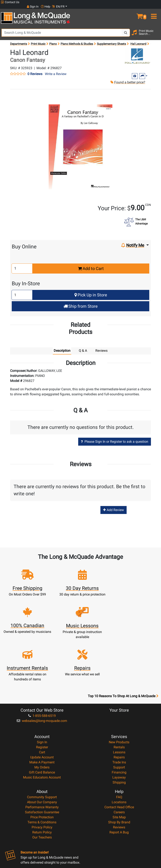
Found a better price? (127, 78)
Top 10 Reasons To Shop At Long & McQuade (123, 650)
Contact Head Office (119, 761)
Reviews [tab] (101, 346)
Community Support (42, 751)
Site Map (119, 771)
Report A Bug (119, 786)
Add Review (114, 505)
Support (119, 721)
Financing (119, 726)
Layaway (119, 731)
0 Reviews (35, 70)
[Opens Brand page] (138, 52)
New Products (119, 696)
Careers (119, 766)
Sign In (42, 696)
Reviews (119, 781)
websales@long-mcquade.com (42, 674)
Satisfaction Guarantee (42, 766)
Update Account (42, 711)
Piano (53, 39)
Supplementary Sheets (111, 39)
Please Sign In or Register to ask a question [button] (115, 437)
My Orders (42, 721)
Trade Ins (119, 716)
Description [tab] (62, 346)
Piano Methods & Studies (77, 39)
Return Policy (42, 786)
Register (42, 701)
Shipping (119, 736)
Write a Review (56, 70)
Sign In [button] (126, 2)
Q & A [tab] (83, 346)
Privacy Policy (42, 781)
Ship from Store (81, 302)
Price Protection (42, 771)
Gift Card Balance (42, 726)
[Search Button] (126, 28)
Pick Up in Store (91, 291)
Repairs (119, 711)
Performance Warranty (42, 761)
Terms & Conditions (42, 776)
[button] (141, 10)
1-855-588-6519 (42, 669)
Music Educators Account (42, 731)
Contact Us (10, 2)
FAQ (119, 751)
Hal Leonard (138, 39)
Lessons (119, 706)
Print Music (38, 39)
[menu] (154, 10)
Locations (119, 756)
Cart (42, 706)
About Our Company (42, 756)
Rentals (119, 701)
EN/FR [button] (152, 2)
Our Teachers (42, 791)
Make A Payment (42, 716)
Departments (19, 39)
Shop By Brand (119, 776)
